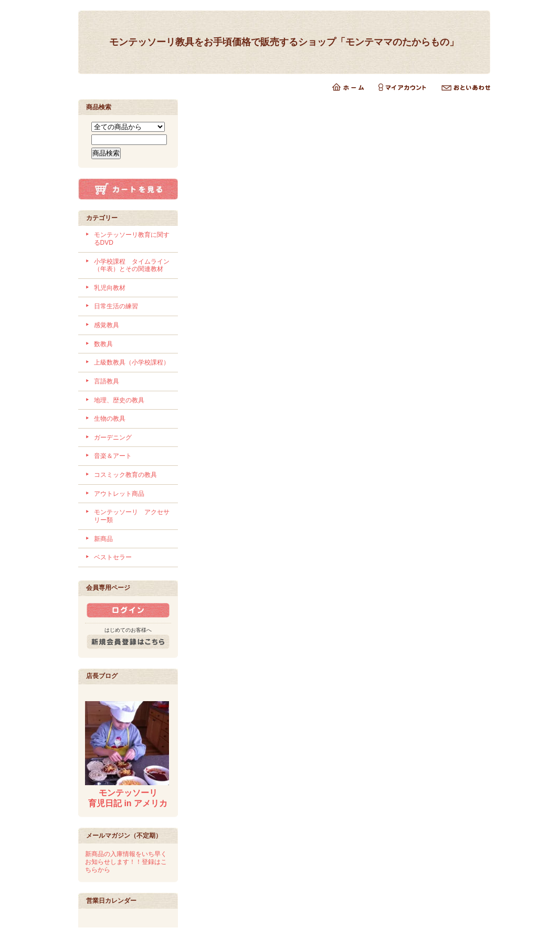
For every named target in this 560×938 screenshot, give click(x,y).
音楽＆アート (113, 456)
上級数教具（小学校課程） (132, 362)
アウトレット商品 (119, 494)
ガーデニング (113, 437)
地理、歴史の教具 (119, 400)
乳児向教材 (110, 288)
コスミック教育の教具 (125, 475)
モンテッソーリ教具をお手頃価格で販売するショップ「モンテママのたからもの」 (284, 42)
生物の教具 (110, 419)
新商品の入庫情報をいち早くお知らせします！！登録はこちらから (126, 862)
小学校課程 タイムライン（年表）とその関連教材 (132, 265)
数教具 (103, 344)
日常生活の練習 (116, 306)
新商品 (103, 539)
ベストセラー (113, 557)
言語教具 (107, 381)
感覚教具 (107, 325)
